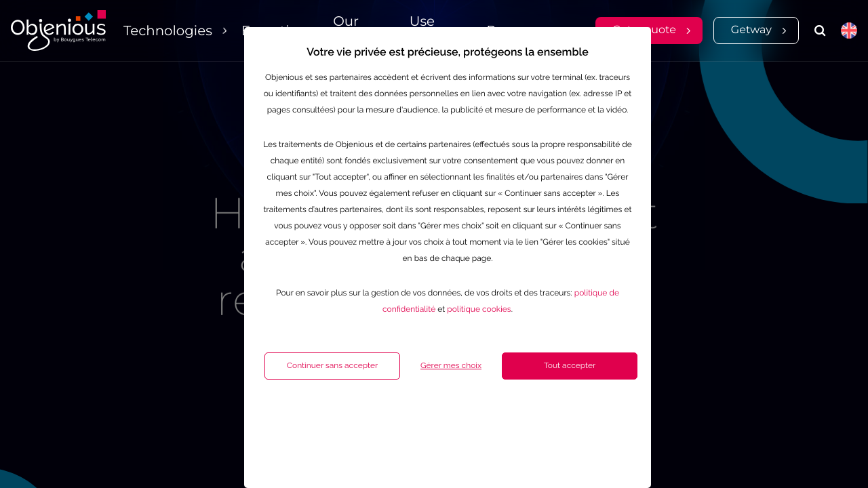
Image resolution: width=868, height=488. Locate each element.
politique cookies (445, 361)
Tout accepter (536, 418)
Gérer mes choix (417, 418)
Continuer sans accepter (298, 418)
